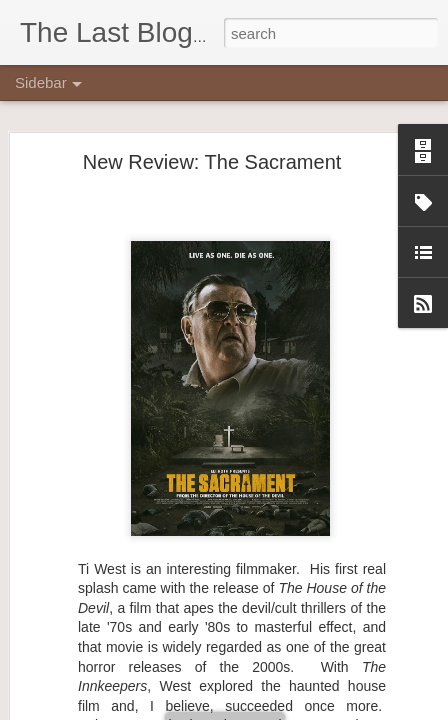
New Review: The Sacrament (212, 153)
